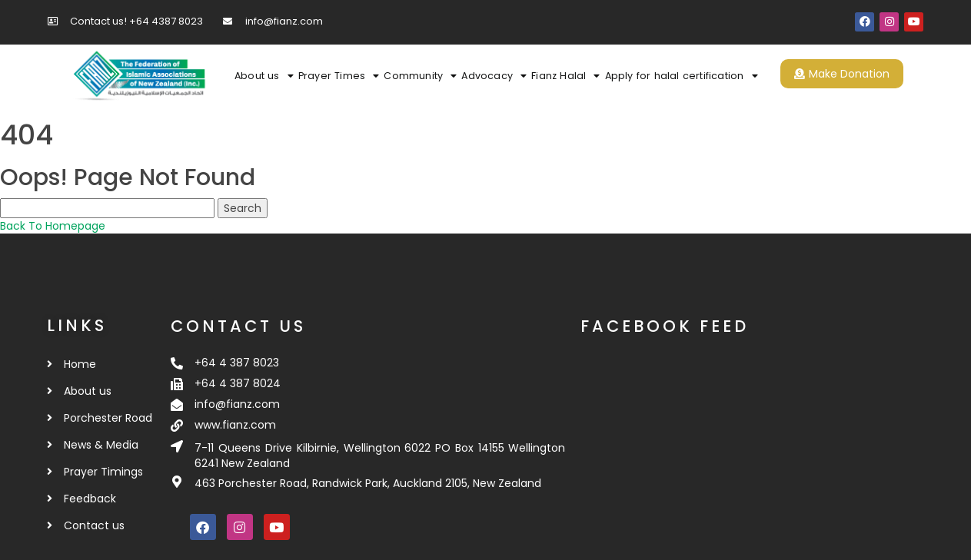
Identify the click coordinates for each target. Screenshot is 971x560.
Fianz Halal (565, 76)
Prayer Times (339, 76)
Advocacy (494, 76)
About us (264, 76)
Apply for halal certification (682, 76)
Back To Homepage (53, 226)
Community (420, 76)
